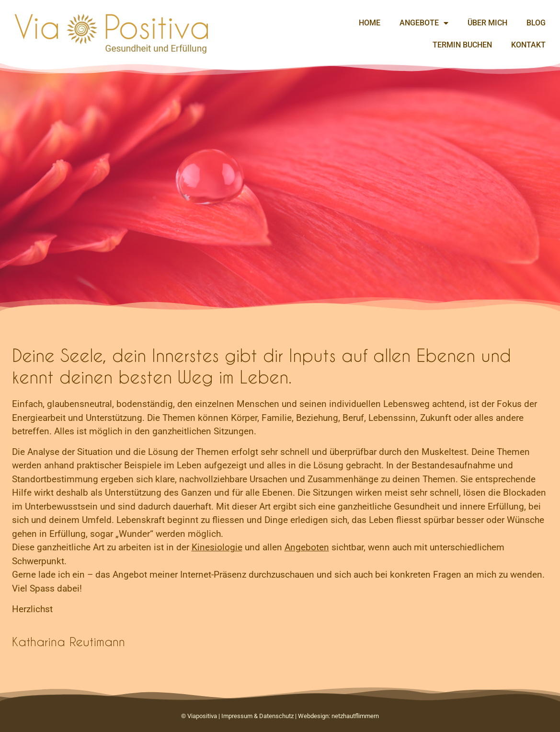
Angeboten (307, 547)
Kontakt (528, 45)
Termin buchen (462, 45)
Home (370, 23)
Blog (536, 23)
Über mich (487, 23)
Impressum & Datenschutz (257, 716)
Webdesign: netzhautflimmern (338, 716)
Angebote (424, 23)
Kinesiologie (217, 547)
